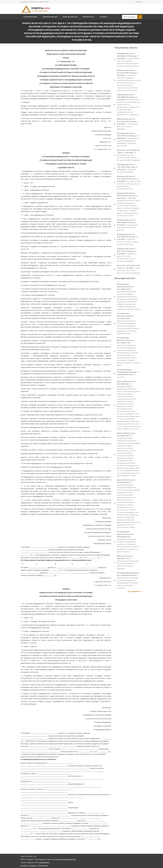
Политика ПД (43, 866)
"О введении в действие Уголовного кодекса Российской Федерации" (128, 239)
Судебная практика (50, 17)
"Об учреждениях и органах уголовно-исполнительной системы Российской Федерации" (129, 155)
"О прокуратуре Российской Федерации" (127, 168)
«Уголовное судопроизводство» (65, 859)
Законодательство (70, 17)
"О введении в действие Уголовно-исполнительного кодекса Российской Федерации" (127, 255)
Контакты (139, 2)
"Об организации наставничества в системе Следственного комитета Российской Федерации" (128, 562)
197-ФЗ (90, 91)
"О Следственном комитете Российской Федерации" (128, 124)
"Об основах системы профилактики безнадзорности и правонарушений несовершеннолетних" (129, 183)
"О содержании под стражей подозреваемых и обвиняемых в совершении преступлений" (128, 140)
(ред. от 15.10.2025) (128, 373)
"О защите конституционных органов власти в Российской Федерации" (129, 269)
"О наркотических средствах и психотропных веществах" (127, 225)
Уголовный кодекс (30, 17)
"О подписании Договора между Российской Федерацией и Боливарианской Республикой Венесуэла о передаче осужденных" (128, 580)
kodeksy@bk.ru (45, 862)
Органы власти (88, 17)
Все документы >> (135, 591)
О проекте (103, 17)
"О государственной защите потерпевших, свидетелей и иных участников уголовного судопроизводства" (128, 60)
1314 (99, 99)
